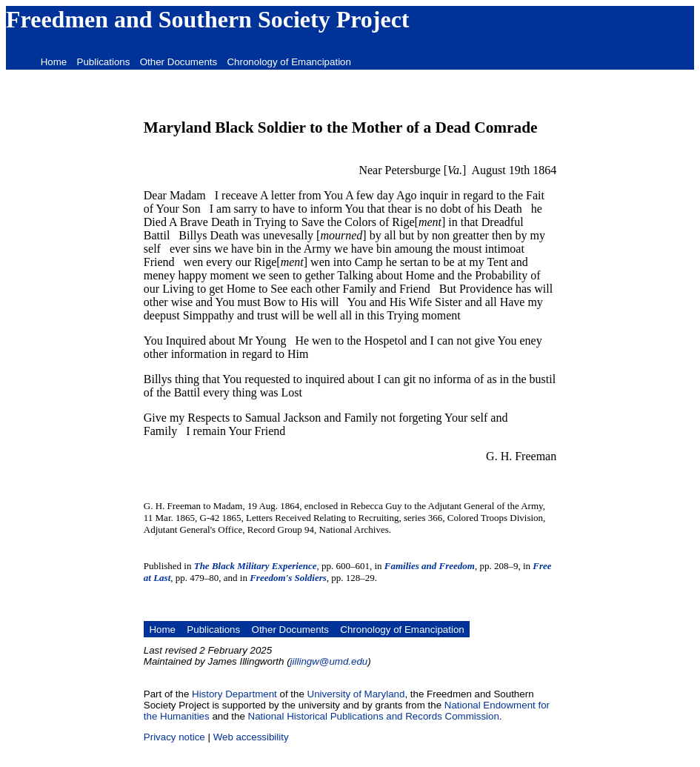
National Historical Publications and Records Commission (374, 716)
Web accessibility (251, 737)
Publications (104, 62)
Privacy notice (174, 737)
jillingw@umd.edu (329, 661)
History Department (234, 694)
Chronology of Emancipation (289, 62)
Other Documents (179, 62)
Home (54, 62)
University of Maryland (356, 694)
